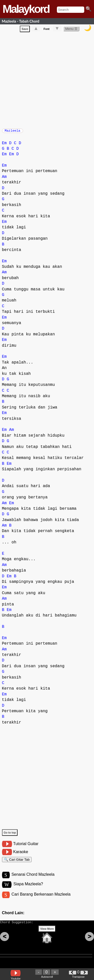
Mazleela (13, 132)
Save (25, 30)
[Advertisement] (47, 80)
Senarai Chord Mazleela (33, 879)
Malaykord (26, 9)
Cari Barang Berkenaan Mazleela (41, 900)
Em (4, 146)
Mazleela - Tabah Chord (21, 21)
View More (47, 937)
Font (47, 30)
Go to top (10, 835)
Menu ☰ (71, 30)
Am (4, 179)
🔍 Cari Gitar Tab (17, 863)
